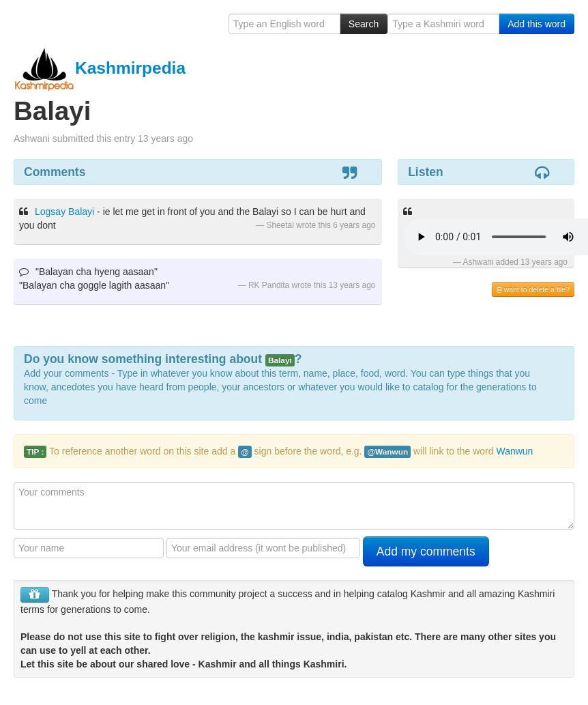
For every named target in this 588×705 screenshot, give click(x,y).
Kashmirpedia (100, 68)
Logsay (50, 212)
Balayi (81, 212)
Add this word (536, 24)
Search (364, 24)
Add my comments (426, 551)
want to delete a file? (533, 289)
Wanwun (514, 451)
